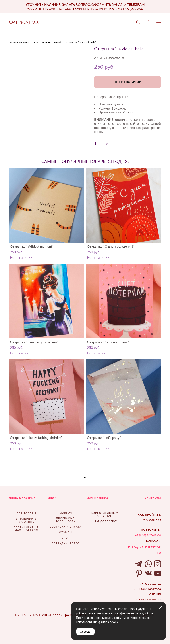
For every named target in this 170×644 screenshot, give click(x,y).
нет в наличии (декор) (47, 42)
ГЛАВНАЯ (66, 513)
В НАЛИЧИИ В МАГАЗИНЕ (26, 520)
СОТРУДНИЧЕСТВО (66, 543)
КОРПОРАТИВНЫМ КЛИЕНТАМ (105, 514)
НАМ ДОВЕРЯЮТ (105, 521)
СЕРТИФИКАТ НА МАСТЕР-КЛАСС (26, 529)
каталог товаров (19, 42)
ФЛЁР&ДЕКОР (25, 22)
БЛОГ (66, 538)
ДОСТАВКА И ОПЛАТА (66, 527)
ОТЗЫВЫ (66, 532)
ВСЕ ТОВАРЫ (26, 513)
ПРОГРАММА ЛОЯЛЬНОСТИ (66, 520)
